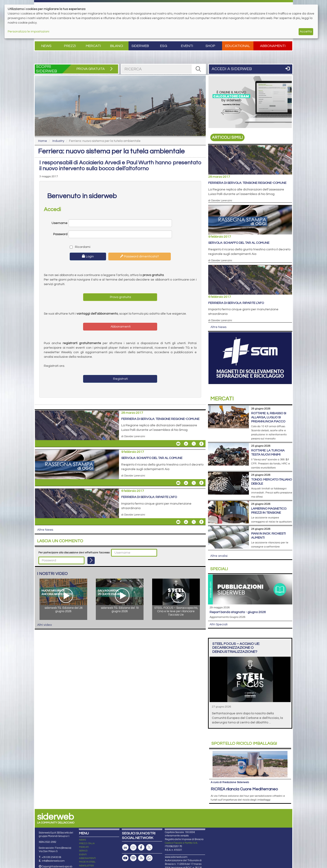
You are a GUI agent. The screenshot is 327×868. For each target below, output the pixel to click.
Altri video (45, 625)
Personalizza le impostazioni (28, 32)
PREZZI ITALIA (87, 843)
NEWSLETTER (86, 866)
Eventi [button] (187, 46)
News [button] (46, 46)
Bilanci (117, 46)
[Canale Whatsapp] (149, 858)
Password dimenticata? (140, 256)
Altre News (45, 530)
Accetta (306, 32)
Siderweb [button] (140, 46)
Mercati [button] (93, 46)
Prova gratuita (120, 297)
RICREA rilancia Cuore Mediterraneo (244, 789)
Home (43, 141)
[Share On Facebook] (201, 444)
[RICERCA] (198, 69)
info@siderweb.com (53, 861)
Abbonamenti (273, 46)
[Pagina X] (149, 847)
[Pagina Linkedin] (125, 847)
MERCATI (84, 847)
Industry (58, 141)
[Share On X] (194, 444)
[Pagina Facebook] (141, 847)
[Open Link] (250, 102)
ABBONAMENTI (87, 858)
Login (88, 256)
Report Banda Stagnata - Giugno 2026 (238, 612)
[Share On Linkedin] (186, 444)
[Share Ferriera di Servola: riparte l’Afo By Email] (178, 522)
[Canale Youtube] (125, 858)
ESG (164, 46)
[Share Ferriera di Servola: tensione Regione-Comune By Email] (178, 444)
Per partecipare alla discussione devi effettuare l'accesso (74, 553)
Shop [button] (210, 46)
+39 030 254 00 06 (51, 857)
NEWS (82, 840)
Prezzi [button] (70, 46)
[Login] (91, 560)
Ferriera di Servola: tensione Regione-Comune (160, 419)
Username (59, 223)
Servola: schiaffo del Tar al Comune (152, 458)
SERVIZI (83, 851)
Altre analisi (219, 556)
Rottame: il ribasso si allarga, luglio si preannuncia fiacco (269, 417)
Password (60, 234)
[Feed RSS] (141, 858)
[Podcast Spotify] (133, 858)
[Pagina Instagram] (133, 847)
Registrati (120, 379)
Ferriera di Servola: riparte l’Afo (149, 497)
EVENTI (83, 855)
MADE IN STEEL (87, 862)
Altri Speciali (219, 624)
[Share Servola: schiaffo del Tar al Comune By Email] (178, 483)
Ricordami (80, 247)
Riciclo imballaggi (244, 743)
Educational (238, 46)
